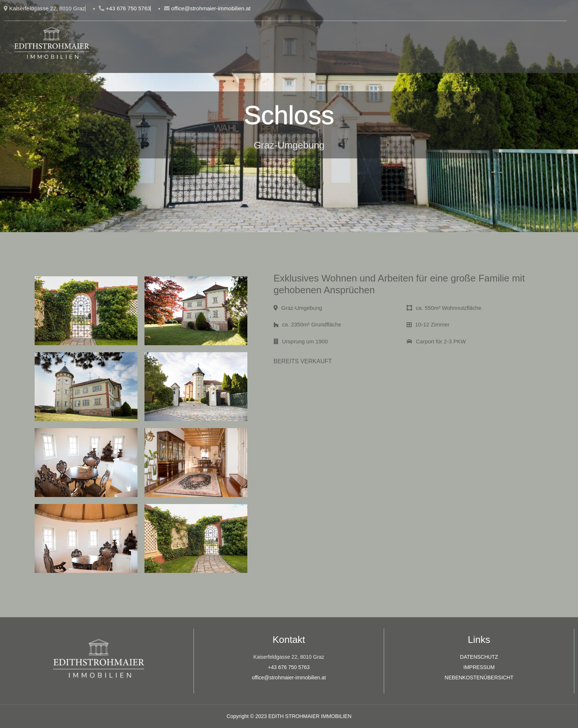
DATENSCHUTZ (479, 657)
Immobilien (418, 45)
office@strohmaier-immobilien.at (289, 678)
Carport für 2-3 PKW (436, 341)
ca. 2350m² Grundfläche (307, 324)
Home (370, 45)
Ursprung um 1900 (301, 341)
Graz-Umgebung (298, 308)
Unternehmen (479, 45)
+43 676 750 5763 (289, 667)
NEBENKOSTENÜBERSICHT (479, 678)
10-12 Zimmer (428, 324)
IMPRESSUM (479, 667)
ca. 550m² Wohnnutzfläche (444, 308)
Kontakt (534, 45)
